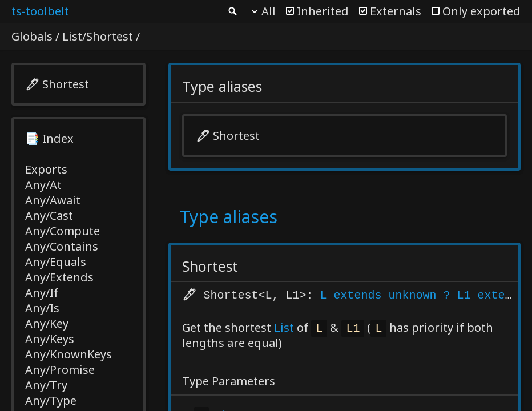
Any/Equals (56, 262)
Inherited (323, 11)
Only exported (481, 11)
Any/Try (46, 385)
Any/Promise (60, 370)
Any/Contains (62, 246)
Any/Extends (59, 277)
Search (232, 11)
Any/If (42, 293)
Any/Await (53, 200)
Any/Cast (49, 215)
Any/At (43, 185)
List (284, 329)
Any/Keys (50, 339)
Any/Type (51, 400)
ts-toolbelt (40, 11)
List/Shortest (98, 36)
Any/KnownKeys (68, 354)
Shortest (66, 84)
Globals (32, 36)
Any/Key (47, 323)
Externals (396, 11)
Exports (46, 169)
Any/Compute (63, 231)
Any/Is (42, 308)
